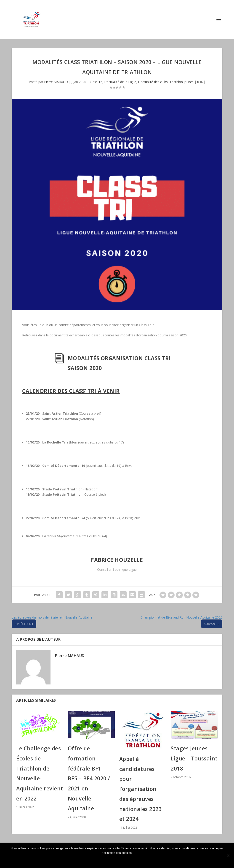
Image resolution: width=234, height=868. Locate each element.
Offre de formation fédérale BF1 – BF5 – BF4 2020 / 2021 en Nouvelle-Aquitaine (89, 778)
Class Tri (96, 82)
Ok (118, 861)
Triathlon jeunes (182, 82)
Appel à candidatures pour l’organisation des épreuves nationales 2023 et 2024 (141, 789)
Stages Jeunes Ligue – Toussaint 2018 (194, 758)
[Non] (228, 855)
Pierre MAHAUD (56, 82)
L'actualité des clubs (153, 82)
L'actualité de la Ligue (120, 82)
